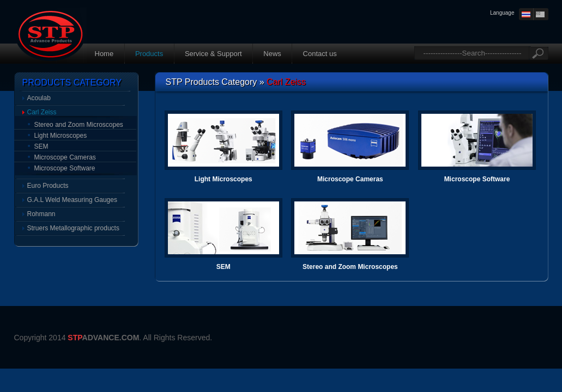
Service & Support (213, 54)
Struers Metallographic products (73, 228)
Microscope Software (64, 168)
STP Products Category (211, 82)
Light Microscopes (60, 136)
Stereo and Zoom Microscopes (78, 125)
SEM (41, 146)
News (272, 54)
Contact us (320, 54)
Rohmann (41, 214)
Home (104, 54)
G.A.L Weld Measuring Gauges (72, 200)
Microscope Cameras (65, 157)
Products (149, 54)
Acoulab (39, 98)
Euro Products (48, 186)
